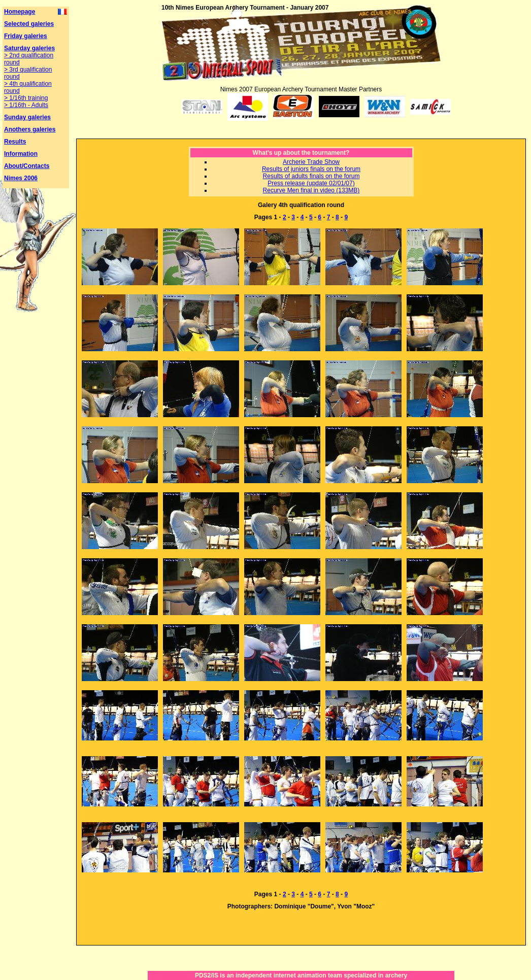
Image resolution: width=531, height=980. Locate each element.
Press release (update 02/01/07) (311, 183)
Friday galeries (26, 36)
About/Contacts (27, 166)
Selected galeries (29, 24)
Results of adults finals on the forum (311, 176)
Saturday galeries (29, 48)
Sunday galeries (27, 117)
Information (21, 154)
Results (15, 142)
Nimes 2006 (21, 178)
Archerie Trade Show (311, 162)
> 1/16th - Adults (26, 105)
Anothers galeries (30, 129)
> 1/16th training (26, 98)
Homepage (20, 12)
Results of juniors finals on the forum (311, 169)
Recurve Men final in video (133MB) (311, 190)
